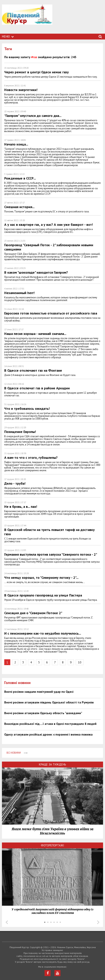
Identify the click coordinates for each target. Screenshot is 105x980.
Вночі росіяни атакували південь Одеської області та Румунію (49, 702)
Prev (7, 922)
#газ (34, 57)
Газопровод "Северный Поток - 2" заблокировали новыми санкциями (49, 247)
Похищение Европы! (20, 432)
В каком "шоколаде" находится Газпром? (36, 272)
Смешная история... (19, 207)
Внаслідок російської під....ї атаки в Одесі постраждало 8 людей (50, 724)
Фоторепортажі (52, 845)
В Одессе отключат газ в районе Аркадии (37, 388)
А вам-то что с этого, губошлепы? (31, 458)
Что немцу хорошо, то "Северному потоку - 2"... (41, 578)
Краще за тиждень (52, 764)
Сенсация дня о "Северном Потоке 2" (33, 613)
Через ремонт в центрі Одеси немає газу (37, 72)
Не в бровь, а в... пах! (21, 507)
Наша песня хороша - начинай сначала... (35, 334)
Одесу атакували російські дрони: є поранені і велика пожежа (48, 734)
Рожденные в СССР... (20, 178)
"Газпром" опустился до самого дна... (33, 116)
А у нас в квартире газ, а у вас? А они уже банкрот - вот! (49, 225)
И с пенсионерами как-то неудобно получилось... (43, 633)
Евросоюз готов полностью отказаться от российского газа (51, 313)
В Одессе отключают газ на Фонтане (33, 370)
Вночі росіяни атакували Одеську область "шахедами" (43, 713)
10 (80, 662)
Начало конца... (16, 144)
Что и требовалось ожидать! (27, 409)
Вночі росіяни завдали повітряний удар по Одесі (39, 692)
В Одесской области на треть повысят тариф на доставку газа (49, 532)
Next (98, 922)
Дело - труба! (15, 483)
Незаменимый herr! (19, 293)
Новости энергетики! (21, 90)
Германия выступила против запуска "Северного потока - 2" (51, 554)
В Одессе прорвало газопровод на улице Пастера (43, 595)
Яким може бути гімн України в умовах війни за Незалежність (52, 831)
